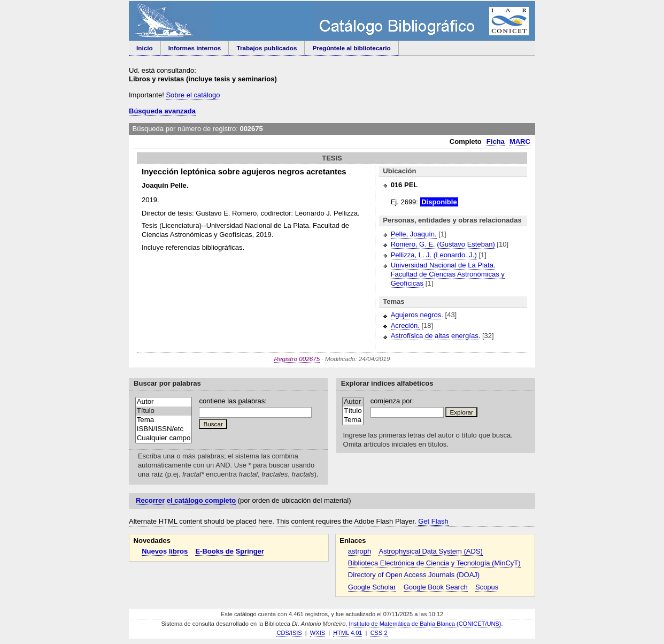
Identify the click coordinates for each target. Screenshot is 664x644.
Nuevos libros (165, 551)
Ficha (496, 141)
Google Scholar (372, 587)
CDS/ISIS (289, 633)
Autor (164, 402)
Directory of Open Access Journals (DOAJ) (414, 575)
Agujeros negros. (417, 315)
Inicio (145, 48)
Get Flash (433, 521)
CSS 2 (379, 633)
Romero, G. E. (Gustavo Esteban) (443, 244)
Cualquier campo (164, 438)
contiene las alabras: (233, 401)
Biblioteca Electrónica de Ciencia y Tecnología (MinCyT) (434, 563)
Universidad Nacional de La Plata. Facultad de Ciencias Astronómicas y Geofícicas (448, 274)
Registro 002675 (297, 359)
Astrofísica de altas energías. (436, 336)
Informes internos (195, 48)
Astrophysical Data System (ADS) (430, 551)
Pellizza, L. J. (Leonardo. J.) (434, 255)
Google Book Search (436, 587)
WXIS (318, 633)
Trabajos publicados (267, 48)
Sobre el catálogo (193, 95)
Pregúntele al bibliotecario (351, 48)
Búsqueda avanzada (162, 111)
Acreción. (405, 325)
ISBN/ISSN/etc (164, 429)
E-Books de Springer (230, 551)
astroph (360, 551)
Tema (164, 420)
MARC (520, 141)
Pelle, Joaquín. (414, 234)
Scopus (487, 587)
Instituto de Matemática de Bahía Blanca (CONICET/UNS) (425, 624)
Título (164, 411)
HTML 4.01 (348, 633)
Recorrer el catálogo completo (186, 500)
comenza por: (392, 401)
